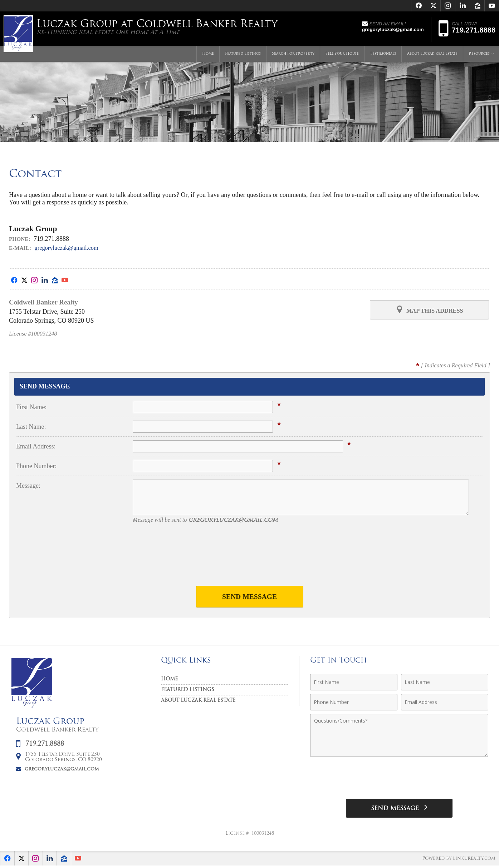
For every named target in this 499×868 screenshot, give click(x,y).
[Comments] (399, 736)
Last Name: (31, 427)
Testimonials (383, 55)
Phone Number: (36, 466)
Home (208, 55)
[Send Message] (399, 810)
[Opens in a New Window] (419, 6)
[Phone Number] (354, 703)
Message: (28, 486)
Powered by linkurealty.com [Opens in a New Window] (458, 861)
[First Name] (354, 683)
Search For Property (293, 55)
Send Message (249, 597)
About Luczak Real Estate (432, 55)
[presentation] (250, 559)
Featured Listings (243, 55)
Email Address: (36, 446)
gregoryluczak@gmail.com (70, 248)
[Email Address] (445, 703)
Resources (479, 55)
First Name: (31, 407)
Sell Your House (342, 55)
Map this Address (429, 310)
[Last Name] (445, 683)
